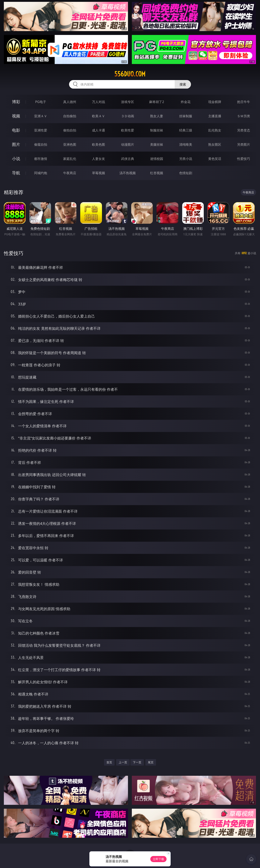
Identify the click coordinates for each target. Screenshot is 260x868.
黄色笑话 (215, 159)
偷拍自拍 (70, 130)
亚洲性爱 (41, 130)
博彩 (16, 102)
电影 (16, 130)
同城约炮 (41, 173)
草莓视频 (99, 173)
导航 (16, 173)
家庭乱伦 (70, 159)
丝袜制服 (186, 116)
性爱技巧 (244, 159)
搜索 (183, 84)
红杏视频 (157, 173)
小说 (16, 159)
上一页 (123, 762)
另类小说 (186, 159)
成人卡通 (99, 130)
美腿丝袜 (157, 144)
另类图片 (244, 144)
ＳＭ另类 (244, 116)
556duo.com (130, 74)
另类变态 (244, 130)
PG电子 (41, 102)
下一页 (137, 762)
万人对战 (99, 102)
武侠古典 (128, 159)
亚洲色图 (70, 144)
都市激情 (41, 159)
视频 (16, 116)
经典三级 (186, 130)
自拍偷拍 (70, 116)
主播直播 (215, 116)
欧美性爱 (128, 130)
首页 (109, 762)
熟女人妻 (157, 116)
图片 (16, 144)
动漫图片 (128, 144)
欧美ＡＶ (99, 116)
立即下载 (158, 859)
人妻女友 (99, 159)
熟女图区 (215, 144)
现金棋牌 (215, 102)
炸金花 (186, 102)
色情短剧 (186, 173)
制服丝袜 (157, 130)
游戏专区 (128, 102)
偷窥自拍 (41, 144)
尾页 (151, 762)
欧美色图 (99, 144)
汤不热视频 (128, 173)
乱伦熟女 (215, 130)
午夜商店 (70, 173)
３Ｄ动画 (128, 116)
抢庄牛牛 (244, 102)
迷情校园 (157, 159)
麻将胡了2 (157, 102)
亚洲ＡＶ (41, 116)
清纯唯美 (186, 144)
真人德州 (70, 102)
